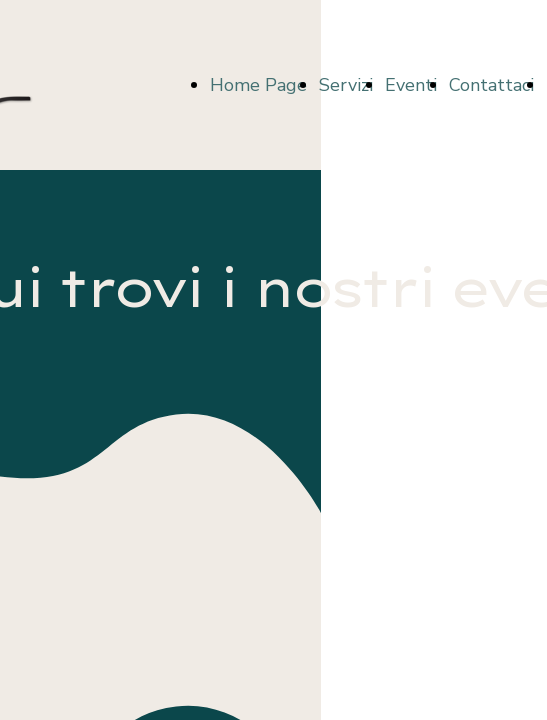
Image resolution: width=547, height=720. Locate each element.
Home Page (258, 85)
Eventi (411, 85)
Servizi (346, 85)
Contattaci (491, 85)
